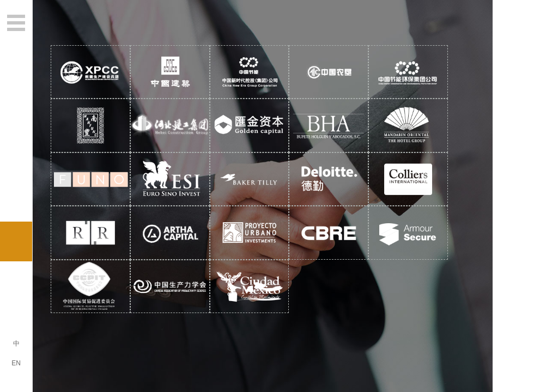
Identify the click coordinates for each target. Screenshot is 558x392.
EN (16, 363)
